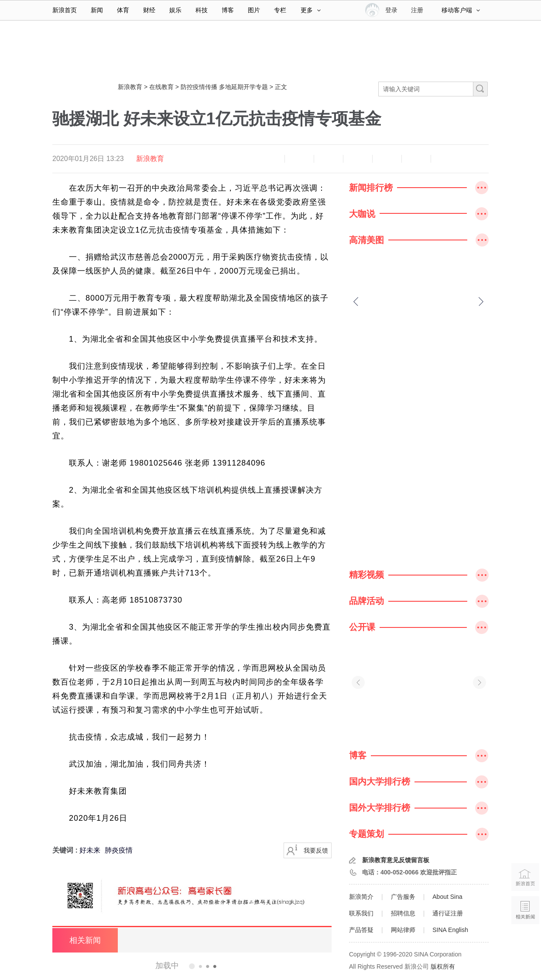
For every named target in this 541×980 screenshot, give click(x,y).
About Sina (447, 897)
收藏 (329, 159)
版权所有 (443, 966)
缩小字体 (270, 159)
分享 (416, 159)
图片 (254, 10)
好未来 (90, 850)
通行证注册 (448, 913)
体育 (123, 10)
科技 (202, 10)
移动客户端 (461, 10)
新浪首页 (65, 10)
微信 (387, 159)
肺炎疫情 (119, 850)
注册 (417, 10)
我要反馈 (316, 850)
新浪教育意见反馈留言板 (396, 860)
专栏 (280, 10)
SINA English (450, 930)
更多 (311, 10)
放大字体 (299, 159)
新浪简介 (361, 897)
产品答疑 (361, 930)
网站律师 (403, 930)
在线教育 (161, 87)
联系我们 (361, 913)
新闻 (97, 10)
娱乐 (175, 10)
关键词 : (66, 850)
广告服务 (403, 897)
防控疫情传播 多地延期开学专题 (224, 87)
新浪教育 (130, 87)
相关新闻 (85, 940)
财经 (149, 10)
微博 (358, 159)
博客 (228, 10)
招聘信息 (403, 913)
